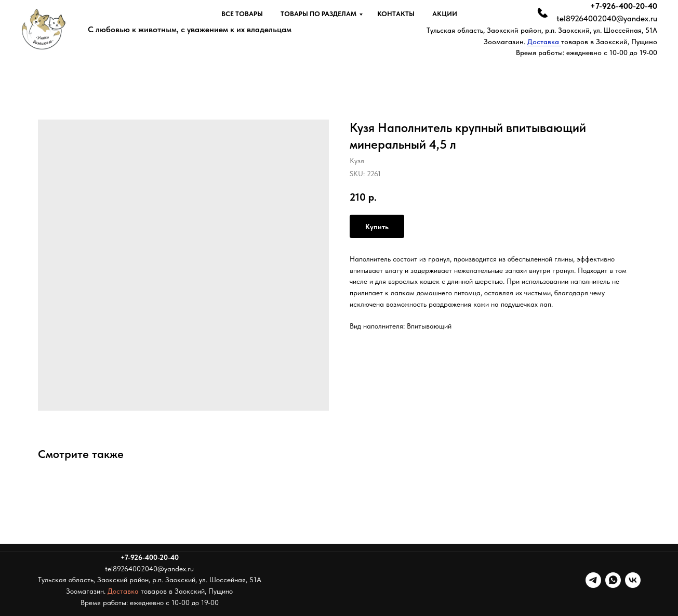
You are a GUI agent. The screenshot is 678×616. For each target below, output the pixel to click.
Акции (445, 14)
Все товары (242, 14)
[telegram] (593, 580)
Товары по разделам (318, 14)
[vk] (633, 580)
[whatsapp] (613, 580)
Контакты (396, 14)
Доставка (544, 42)
